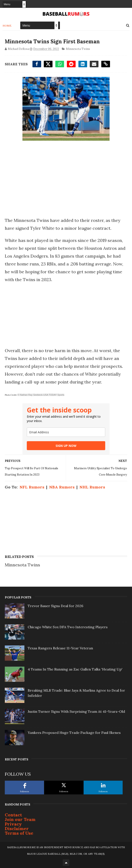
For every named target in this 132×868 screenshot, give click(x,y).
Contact (13, 815)
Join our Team (20, 819)
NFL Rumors (32, 487)
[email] (66, 432)
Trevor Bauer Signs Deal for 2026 (55, 606)
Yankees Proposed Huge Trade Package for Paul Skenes (74, 733)
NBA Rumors (62, 487)
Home (7, 26)
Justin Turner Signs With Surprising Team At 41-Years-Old (76, 711)
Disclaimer (17, 828)
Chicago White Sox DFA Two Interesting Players (68, 627)
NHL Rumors (92, 487)
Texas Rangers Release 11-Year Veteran (60, 648)
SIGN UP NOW (66, 446)
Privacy (13, 824)
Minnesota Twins (78, 49)
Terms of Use (19, 833)
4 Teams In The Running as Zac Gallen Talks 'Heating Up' (75, 669)
